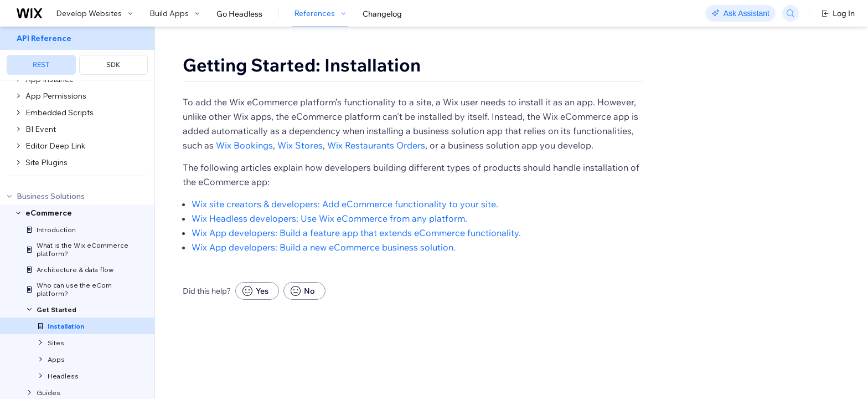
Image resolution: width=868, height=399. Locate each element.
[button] (224, 104)
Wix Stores (300, 177)
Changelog (382, 14)
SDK (113, 65)
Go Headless (239, 14)
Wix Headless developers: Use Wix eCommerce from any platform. (329, 250)
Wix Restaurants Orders (376, 177)
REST (41, 65)
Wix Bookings (244, 177)
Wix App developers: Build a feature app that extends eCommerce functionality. (356, 265)
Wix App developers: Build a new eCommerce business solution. (324, 279)
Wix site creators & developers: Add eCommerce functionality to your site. (345, 236)
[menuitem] (77, 53)
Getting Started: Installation (302, 65)
